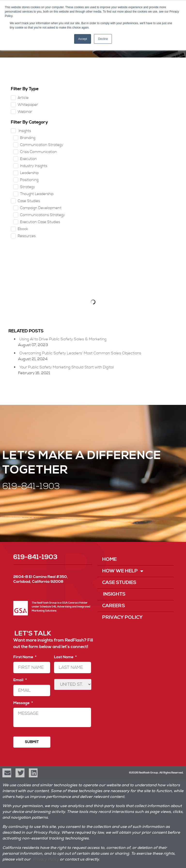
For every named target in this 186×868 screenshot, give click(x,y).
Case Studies (119, 583)
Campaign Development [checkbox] (41, 208)
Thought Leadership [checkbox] (37, 194)
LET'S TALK (33, 634)
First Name (25, 657)
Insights (114, 594)
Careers (114, 606)
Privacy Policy (122, 617)
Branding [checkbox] (28, 138)
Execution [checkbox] (28, 159)
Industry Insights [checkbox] (34, 166)
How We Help (123, 571)
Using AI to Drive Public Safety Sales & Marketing (63, 339)
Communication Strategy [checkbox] (42, 145)
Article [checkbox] (23, 98)
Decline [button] (103, 39)
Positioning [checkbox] (29, 180)
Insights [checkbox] (24, 131)
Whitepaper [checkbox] (28, 105)
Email (20, 680)
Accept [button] (83, 39)
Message (23, 703)
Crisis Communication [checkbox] (39, 152)
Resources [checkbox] (27, 236)
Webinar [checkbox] (25, 112)
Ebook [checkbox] (23, 229)
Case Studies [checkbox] (29, 201)
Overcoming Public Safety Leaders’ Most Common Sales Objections (80, 353)
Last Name (65, 657)
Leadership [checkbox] (29, 173)
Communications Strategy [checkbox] (43, 215)
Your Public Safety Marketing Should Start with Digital (67, 367)
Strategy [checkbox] (28, 187)
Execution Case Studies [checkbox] (40, 222)
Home (109, 559)
